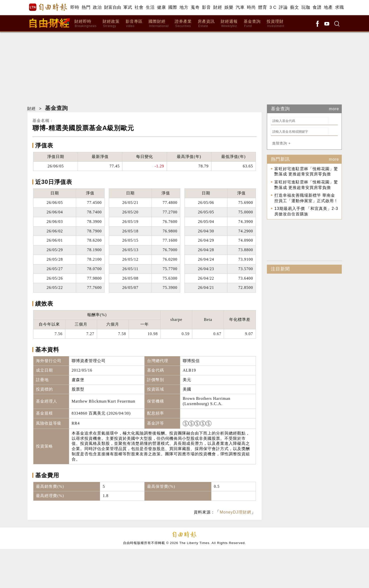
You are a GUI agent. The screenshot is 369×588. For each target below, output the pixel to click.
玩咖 (306, 7)
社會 (139, 7)
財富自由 (112, 7)
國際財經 (159, 24)
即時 (75, 7)
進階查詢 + (281, 143)
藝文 (294, 7)
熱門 (86, 7)
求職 (339, 7)
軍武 (128, 7)
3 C (273, 7)
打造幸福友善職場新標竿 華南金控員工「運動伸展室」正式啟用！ (306, 198)
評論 (283, 7)
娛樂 (229, 7)
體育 (263, 7)
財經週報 (229, 24)
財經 (218, 7)
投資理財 (276, 24)
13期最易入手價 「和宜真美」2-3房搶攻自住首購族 (306, 211)
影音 (206, 7)
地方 (184, 7)
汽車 (240, 7)
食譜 (317, 7)
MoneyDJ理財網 (235, 512)
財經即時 (86, 24)
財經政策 (111, 24)
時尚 (251, 7)
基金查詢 (252, 24)
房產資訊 (206, 24)
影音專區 (134, 24)
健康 (161, 7)
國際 (173, 7)
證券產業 (183, 24)
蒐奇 (195, 7)
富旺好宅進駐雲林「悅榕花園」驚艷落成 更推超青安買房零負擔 (306, 172)
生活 (150, 7)
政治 (97, 7)
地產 (328, 7)
